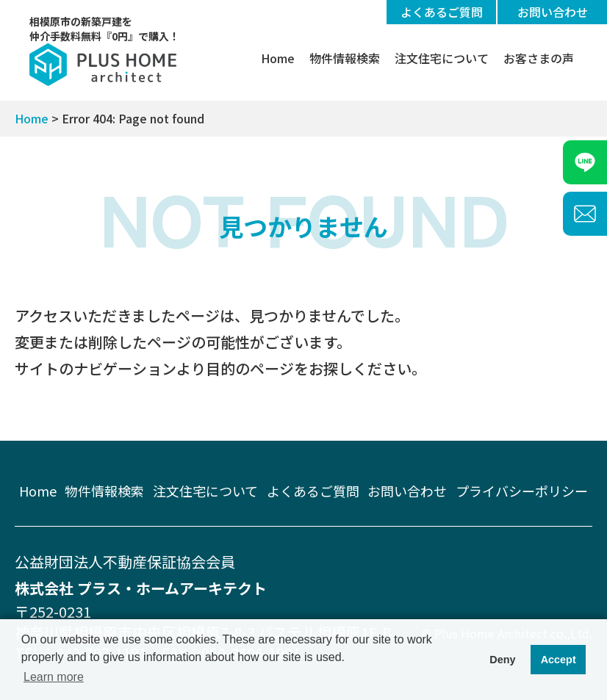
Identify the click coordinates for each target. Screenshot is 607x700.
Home (278, 58)
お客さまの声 (539, 58)
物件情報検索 (345, 58)
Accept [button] (558, 660)
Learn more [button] (54, 677)
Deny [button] (502, 660)
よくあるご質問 (442, 12)
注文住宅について (442, 58)
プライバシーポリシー (522, 491)
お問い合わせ (553, 12)
